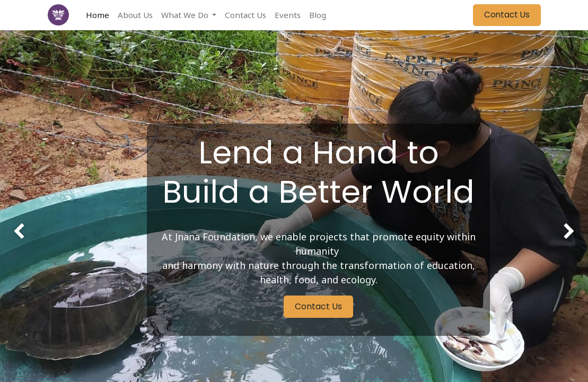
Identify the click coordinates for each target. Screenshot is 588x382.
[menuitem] (98, 15)
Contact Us (507, 15)
